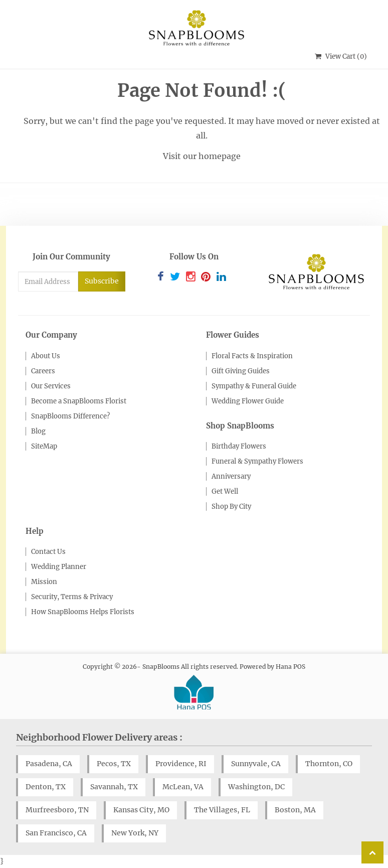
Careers (43, 371)
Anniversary (231, 476)
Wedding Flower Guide (248, 401)
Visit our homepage (202, 156)
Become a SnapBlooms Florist (79, 401)
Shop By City (231, 507)
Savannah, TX (114, 787)
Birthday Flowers (239, 446)
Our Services (51, 386)
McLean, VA (183, 787)
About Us (46, 356)
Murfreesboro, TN (57, 810)
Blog (38, 431)
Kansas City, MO (141, 810)
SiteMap (44, 446)
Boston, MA (295, 810)
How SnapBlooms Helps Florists (83, 612)
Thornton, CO (329, 764)
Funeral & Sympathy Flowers (257, 461)
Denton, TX (46, 787)
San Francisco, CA (56, 833)
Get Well (225, 491)
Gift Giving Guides (241, 371)
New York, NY (135, 833)
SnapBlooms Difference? (70, 416)
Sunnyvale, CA (256, 764)
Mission (44, 582)
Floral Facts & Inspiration (252, 356)
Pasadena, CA (49, 764)
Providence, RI (181, 764)
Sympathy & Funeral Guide (254, 386)
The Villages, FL (222, 810)
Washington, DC (256, 787)
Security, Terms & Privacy (72, 597)
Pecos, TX (114, 764)
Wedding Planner (59, 567)
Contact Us (48, 552)
